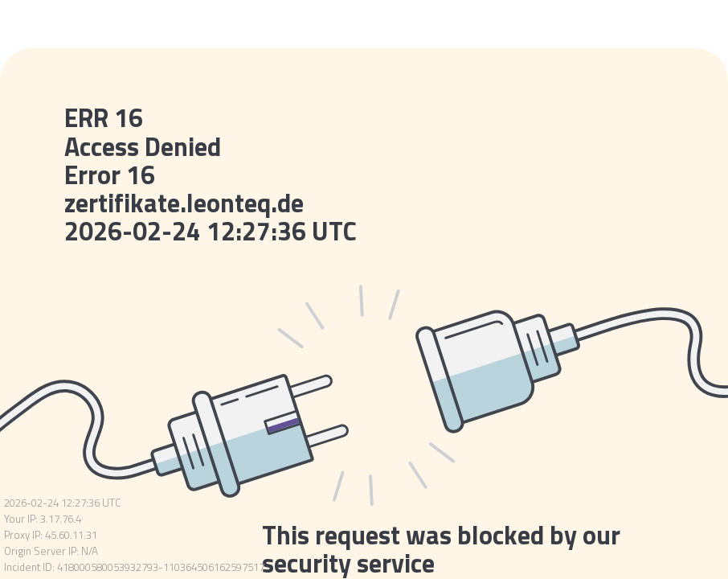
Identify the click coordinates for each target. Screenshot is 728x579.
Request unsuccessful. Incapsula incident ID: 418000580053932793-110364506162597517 (364, 289)
